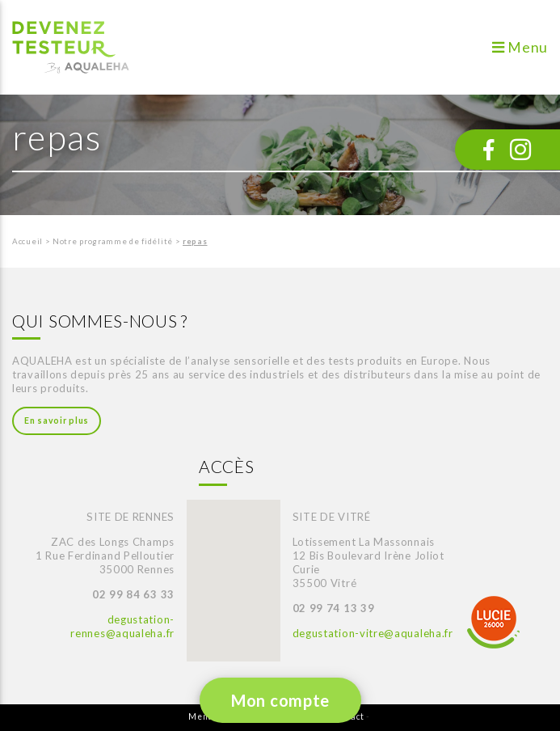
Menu (520, 47)
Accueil (27, 241)
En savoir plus (57, 420)
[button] (225, 566)
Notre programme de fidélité (113, 241)
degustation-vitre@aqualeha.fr (373, 633)
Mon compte (280, 700)
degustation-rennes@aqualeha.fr (122, 626)
